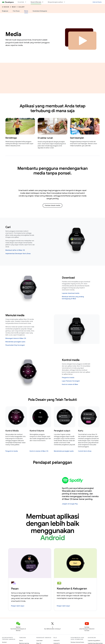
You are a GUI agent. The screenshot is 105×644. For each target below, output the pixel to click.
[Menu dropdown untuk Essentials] (26, 2)
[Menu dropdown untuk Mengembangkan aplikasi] (65, 2)
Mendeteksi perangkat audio (15, 342)
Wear (14, 7)
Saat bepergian (77, 138)
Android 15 (57, 641)
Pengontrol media (68, 378)
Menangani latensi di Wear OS (16, 338)
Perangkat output (62, 431)
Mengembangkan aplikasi (55, 2)
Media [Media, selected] (26, 11)
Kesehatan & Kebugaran (40, 11)
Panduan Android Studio (77, 642)
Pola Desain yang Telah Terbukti (53, 400)
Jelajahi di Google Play (70, 504)
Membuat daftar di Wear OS (15, 250)
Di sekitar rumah (45, 138)
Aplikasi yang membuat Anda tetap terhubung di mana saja (53, 108)
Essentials (21, 2)
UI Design (6, 7)
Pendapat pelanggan (53, 462)
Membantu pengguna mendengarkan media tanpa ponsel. (53, 171)
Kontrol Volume (37, 431)
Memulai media (15, 315)
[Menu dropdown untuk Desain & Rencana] (44, 2)
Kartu (81, 431)
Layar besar (39, 641)
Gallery (21, 7)
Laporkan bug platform (94, 641)
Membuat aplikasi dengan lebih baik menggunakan (53, 527)
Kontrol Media (12, 431)
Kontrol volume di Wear (70, 384)
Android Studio (97, 2)
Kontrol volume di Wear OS (39, 451)
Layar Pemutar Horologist (71, 381)
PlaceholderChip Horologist (15, 345)
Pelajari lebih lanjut (18, 606)
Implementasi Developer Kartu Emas (18, 254)
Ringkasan (5, 11)
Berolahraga (11, 138)
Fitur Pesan (16, 11)
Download (68, 278)
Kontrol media (71, 360)
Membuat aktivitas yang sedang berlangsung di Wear (73, 298)
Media (13, 34)
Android (4, 642)
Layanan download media (71, 293)
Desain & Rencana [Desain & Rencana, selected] (36, 2)
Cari (8, 227)
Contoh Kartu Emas (85, 451)
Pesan (15, 589)
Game (21, 641)
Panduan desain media (53, 205)
